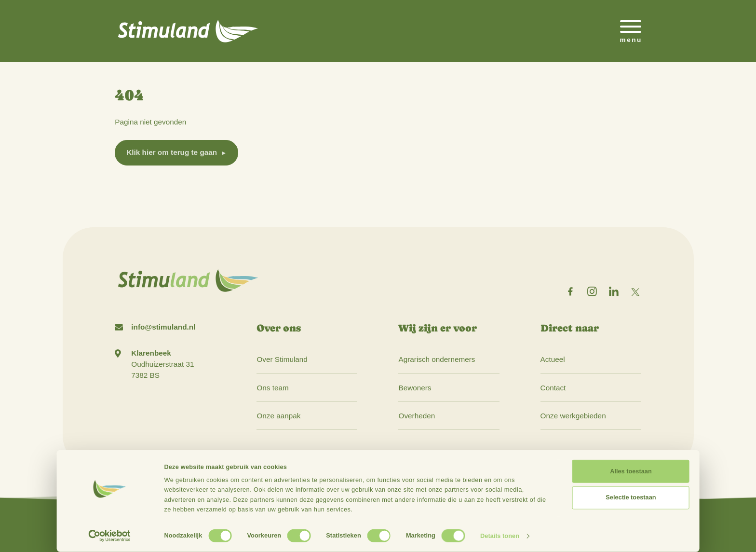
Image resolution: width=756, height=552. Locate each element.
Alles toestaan (631, 471)
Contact (553, 388)
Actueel (553, 359)
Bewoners (415, 388)
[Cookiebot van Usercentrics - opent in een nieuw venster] (110, 536)
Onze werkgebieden (573, 416)
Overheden (417, 416)
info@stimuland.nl (163, 327)
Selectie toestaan (631, 497)
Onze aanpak (278, 416)
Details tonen (500, 536)
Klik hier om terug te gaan (172, 152)
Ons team (272, 388)
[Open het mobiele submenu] (631, 31)
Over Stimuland (282, 359)
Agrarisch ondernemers (437, 359)
